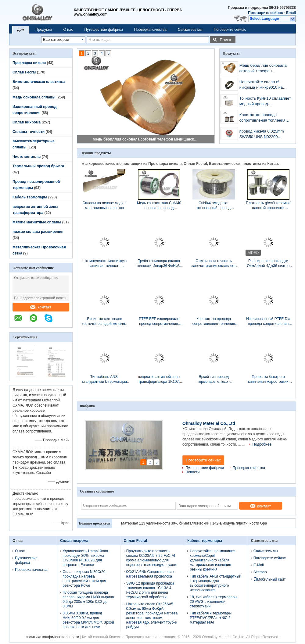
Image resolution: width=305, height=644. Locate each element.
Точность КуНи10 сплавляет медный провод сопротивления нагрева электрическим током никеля (265, 102)
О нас (68, 30)
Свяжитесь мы (190, 30)
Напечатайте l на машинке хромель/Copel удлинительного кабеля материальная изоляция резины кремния (212, 560)
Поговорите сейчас (265, 13)
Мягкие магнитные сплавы (37, 222)
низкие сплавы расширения (38, 232)
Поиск (225, 40)
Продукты (44, 30)
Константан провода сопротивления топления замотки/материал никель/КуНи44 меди (264, 118)
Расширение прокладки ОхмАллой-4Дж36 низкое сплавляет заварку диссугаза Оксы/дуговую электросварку (268, 263)
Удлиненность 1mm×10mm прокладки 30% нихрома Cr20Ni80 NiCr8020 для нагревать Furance (85, 558)
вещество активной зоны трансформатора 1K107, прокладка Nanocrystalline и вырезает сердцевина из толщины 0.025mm (159, 379)
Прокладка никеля (29, 63)
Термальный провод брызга (38, 166)
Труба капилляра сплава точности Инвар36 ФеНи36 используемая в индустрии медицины (159, 263)
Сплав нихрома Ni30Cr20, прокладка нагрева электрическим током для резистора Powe (84, 579)
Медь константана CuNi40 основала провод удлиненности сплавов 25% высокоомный (159, 206)
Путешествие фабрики (103, 30)
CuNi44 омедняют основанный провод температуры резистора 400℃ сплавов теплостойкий (214, 206)
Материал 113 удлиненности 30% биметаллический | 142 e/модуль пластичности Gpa (194, 523)
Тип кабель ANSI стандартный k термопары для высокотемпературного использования (104, 379)
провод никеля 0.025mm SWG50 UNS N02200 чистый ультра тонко (262, 135)
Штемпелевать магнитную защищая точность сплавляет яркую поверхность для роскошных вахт (104, 263)
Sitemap (260, 572)
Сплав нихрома (27, 122)
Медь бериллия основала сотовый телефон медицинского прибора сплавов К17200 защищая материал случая (146, 139)
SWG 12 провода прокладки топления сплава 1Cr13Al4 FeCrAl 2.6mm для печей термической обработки (150, 590)
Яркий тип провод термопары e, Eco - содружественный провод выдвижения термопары (214, 379)
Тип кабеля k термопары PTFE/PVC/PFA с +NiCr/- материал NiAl (211, 618)
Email (291, 13)
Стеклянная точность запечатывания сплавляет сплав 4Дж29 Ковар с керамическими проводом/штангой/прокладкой (214, 263)
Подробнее (262, 444)
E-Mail (259, 565)
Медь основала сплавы (34, 97)
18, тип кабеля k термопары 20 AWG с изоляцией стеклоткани (213, 602)
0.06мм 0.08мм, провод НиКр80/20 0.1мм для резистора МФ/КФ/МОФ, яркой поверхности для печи (88, 620)
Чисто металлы (27, 157)
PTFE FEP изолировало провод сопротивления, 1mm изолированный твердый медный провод (159, 321)
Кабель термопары (30, 197)
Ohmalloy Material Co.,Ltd (209, 423)
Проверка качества (150, 30)
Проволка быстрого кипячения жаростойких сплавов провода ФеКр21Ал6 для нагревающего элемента (268, 379)
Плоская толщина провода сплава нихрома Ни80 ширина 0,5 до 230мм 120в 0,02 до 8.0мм (88, 599)
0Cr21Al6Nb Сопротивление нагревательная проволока (150, 574)
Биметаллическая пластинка (39, 82)
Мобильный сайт (270, 579)
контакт (41, 307)
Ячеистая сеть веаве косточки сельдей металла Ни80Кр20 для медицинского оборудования (105, 321)
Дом (21, 30)
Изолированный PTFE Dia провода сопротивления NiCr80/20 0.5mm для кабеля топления (268, 321)
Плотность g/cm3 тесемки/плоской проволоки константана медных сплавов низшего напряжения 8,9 (268, 206)
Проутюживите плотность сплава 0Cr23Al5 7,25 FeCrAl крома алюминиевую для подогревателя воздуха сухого (152, 558)
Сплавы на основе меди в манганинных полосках (104, 205)
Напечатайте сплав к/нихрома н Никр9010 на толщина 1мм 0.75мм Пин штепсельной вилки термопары (263, 85)
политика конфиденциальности (52, 637)
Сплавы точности (29, 132)
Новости (192, 472)
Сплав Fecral (24, 72)
